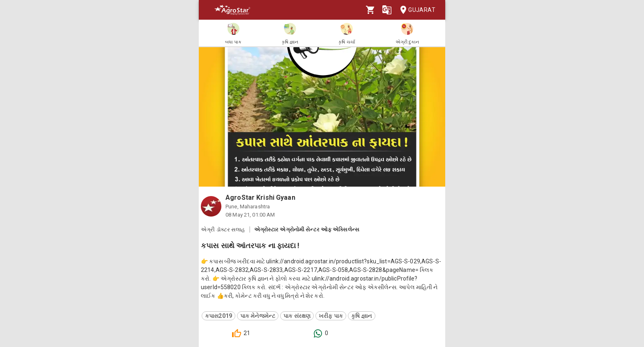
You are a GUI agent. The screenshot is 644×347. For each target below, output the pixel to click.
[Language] (387, 10)
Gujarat (415, 10)
